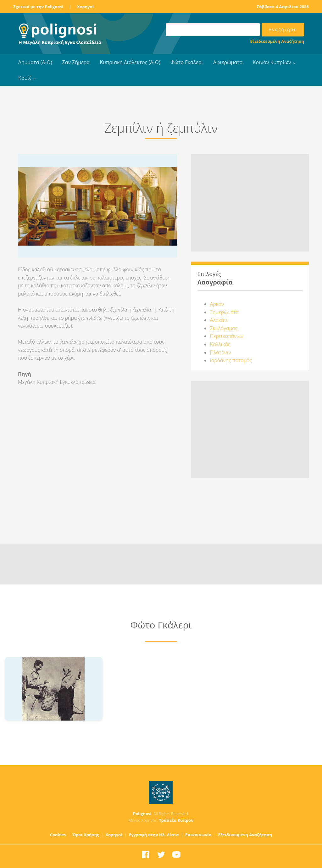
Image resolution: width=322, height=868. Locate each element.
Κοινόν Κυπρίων (272, 62)
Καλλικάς (220, 344)
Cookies (58, 835)
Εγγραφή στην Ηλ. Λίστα (154, 835)
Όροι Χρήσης (86, 835)
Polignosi (142, 814)
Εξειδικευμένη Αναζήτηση (277, 41)
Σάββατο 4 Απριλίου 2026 (283, 7)
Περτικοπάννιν (227, 336)
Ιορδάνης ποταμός (231, 360)
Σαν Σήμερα (76, 62)
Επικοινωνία (198, 835)
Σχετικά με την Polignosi (38, 7)
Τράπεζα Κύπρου (176, 820)
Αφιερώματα (228, 62)
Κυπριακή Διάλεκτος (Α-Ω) (130, 62)
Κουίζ (25, 78)
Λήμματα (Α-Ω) (35, 62)
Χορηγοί (86, 7)
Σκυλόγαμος (224, 328)
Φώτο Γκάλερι (187, 62)
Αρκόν (217, 304)
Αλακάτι (219, 320)
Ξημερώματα (224, 312)
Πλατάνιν (221, 352)
